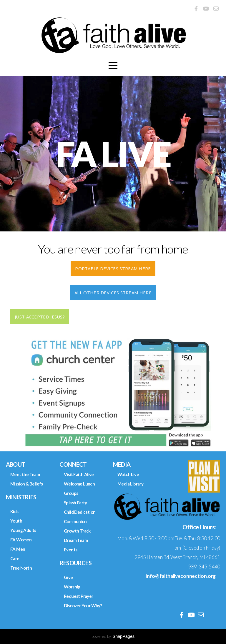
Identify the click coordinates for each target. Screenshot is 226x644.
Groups (71, 493)
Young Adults (23, 530)
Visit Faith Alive (79, 474)
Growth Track (77, 531)
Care (15, 558)
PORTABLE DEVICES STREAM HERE (113, 268)
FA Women (21, 540)
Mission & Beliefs (27, 484)
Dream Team (76, 540)
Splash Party (75, 503)
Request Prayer (79, 596)
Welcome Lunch (79, 484)
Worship (72, 587)
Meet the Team (25, 474)
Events (70, 550)
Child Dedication (80, 512)
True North (21, 568)
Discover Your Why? (83, 605)
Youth (16, 521)
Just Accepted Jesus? (40, 317)
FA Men (18, 549)
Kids (14, 511)
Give (68, 577)
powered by (113, 636)
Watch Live (128, 474)
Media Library (130, 484)
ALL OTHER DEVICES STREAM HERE (113, 293)
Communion (75, 521)
